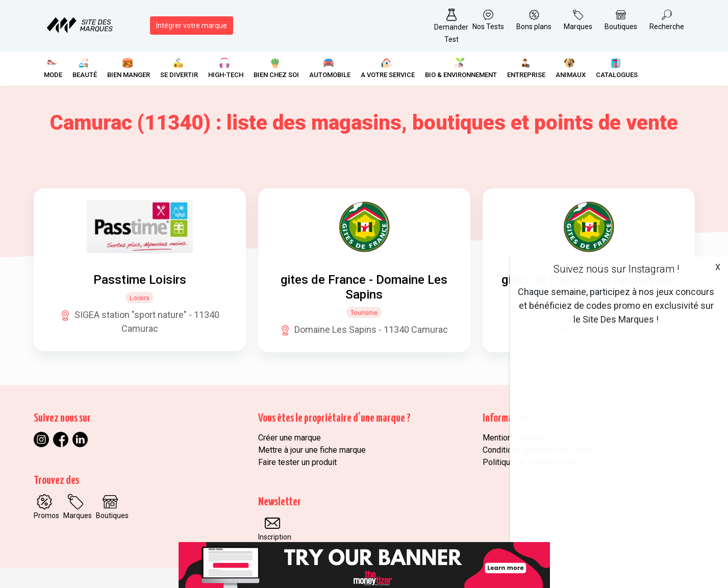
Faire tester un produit (297, 462)
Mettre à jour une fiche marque (312, 450)
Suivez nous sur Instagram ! (616, 269)
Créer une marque (290, 438)
